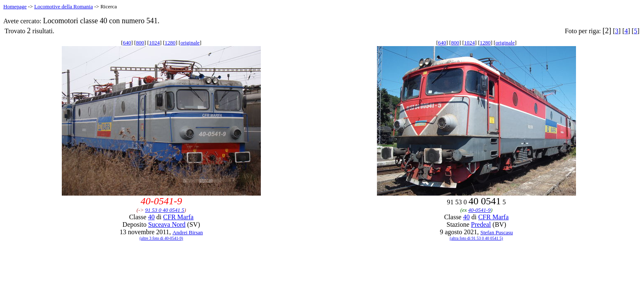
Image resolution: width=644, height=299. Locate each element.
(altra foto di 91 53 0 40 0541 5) (476, 238)
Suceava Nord (167, 224)
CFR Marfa (178, 217)
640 (127, 43)
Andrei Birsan (188, 232)
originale (190, 43)
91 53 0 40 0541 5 (165, 210)
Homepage (15, 6)
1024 (154, 43)
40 (151, 217)
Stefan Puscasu (496, 232)
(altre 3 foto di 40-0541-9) (161, 238)
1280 (170, 43)
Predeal (481, 224)
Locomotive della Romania (63, 6)
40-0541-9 (479, 210)
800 (140, 43)
